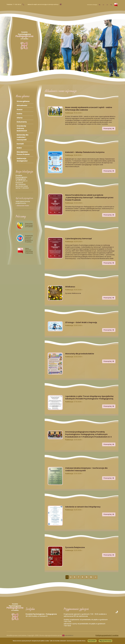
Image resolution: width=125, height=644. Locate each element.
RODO (19, 148)
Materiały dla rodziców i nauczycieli (23, 137)
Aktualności (22, 105)
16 (91, 577)
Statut (20, 110)
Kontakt (20, 144)
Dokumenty (22, 122)
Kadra (19, 114)
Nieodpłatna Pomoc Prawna (23, 153)
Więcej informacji (105, 641)
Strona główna (23, 101)
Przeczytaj (109, 129)
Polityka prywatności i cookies (107, 635)
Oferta (20, 118)
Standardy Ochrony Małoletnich (22, 128)
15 (87, 577)
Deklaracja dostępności (22, 160)
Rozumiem (92, 641)
